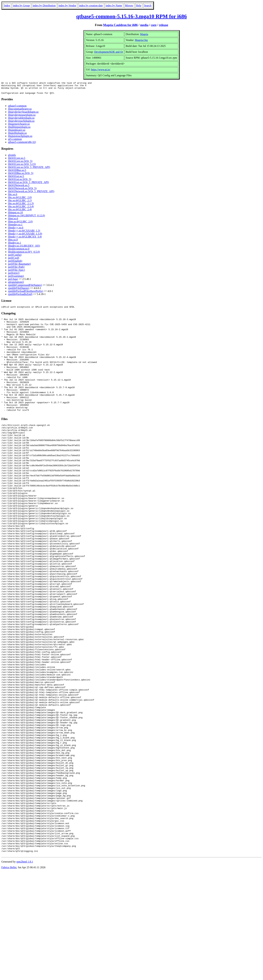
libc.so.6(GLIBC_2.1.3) (21, 206)
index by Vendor (67, 5)
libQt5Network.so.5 (19, 188)
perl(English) (15, 263)
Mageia (144, 34)
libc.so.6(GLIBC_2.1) (20, 203)
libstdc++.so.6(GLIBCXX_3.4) (25, 239)
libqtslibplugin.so (17, 135)
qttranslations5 (16, 285)
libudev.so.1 (15, 245)
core (154, 25)
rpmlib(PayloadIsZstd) (20, 297)
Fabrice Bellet (9, 976)
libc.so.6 (13, 197)
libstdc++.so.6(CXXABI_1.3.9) (25, 236)
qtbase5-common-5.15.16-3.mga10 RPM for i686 (132, 16)
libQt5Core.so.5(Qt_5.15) (22, 167)
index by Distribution (44, 5)
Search (148, 5)
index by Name (114, 5)
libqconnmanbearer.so (20, 111)
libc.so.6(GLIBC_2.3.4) (21, 209)
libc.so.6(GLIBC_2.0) (20, 200)
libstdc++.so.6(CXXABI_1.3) (24, 233)
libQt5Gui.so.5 (16, 179)
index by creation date (91, 5)
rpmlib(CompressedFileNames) (25, 288)
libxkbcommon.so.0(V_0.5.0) (24, 254)
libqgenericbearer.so (19, 126)
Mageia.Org (141, 40)
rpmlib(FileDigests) (19, 291)
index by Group (21, 5)
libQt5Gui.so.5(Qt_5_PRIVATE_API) (28, 185)
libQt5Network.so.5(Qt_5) (22, 191)
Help (139, 5)
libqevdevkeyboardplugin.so (23, 114)
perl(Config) (15, 257)
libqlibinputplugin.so (19, 129)
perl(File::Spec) (16, 272)
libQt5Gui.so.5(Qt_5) (20, 182)
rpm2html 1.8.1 (25, 970)
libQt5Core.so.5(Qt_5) (20, 164)
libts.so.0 (13, 242)
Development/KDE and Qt (109, 52)
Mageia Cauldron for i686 (121, 25)
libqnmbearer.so (17, 132)
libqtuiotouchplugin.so (20, 139)
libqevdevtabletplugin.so (21, 120)
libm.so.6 (13, 221)
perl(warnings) (16, 278)
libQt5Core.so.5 (17, 161)
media (144, 25)
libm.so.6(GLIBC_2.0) (20, 224)
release (164, 25)
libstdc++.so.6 (16, 230)
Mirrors (129, 5)
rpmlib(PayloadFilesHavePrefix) (26, 294)
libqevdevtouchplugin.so (21, 123)
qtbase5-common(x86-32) (22, 145)
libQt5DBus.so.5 (17, 173)
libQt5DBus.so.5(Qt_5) (21, 176)
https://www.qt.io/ (101, 69)
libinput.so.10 (15, 215)
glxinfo (12, 158)
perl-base (13, 282)
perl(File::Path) (16, 269)
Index (7, 5)
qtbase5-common (17, 108)
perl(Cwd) (14, 260)
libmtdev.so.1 (15, 227)
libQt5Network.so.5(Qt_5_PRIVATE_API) (31, 194)
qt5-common (15, 142)
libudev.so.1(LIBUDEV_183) (24, 248)
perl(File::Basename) (19, 266)
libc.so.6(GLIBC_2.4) (20, 212)
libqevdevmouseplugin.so (22, 117)
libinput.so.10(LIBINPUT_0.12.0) (27, 218)
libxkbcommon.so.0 (19, 251)
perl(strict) (14, 275)
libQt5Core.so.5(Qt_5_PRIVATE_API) (29, 170)
